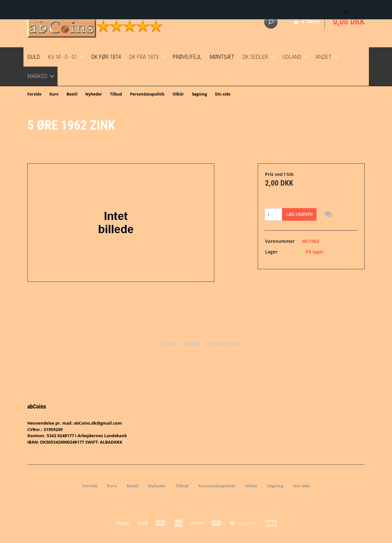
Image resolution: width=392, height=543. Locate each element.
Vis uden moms (224, 343)
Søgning (199, 94)
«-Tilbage (169, 343)
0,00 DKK (349, 22)
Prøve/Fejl (187, 57)
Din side (223, 94)
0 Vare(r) (311, 22)
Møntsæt (222, 57)
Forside (34, 94)
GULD (34, 57)
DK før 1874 (106, 57)
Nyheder (94, 94)
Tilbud (116, 94)
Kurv (54, 94)
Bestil (72, 94)
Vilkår (178, 94)
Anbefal (193, 343)
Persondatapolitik (147, 94)
